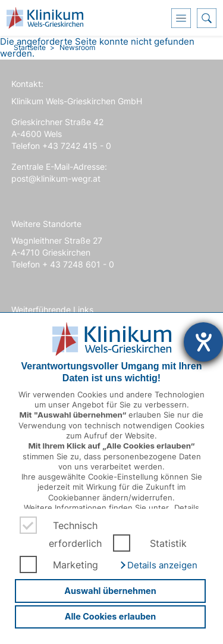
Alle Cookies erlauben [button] (111, 616)
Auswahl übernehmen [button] (110, 591)
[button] (158, 565)
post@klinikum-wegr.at (56, 178)
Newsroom (77, 47)
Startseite (30, 47)
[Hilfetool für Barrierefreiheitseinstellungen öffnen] (203, 342)
